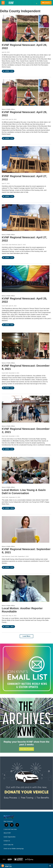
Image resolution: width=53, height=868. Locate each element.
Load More (26, 636)
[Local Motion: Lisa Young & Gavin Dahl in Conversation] (26, 470)
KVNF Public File (8, 845)
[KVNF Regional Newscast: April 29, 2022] (26, 28)
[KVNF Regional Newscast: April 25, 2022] (26, 279)
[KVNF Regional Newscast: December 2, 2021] (26, 409)
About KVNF (7, 833)
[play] (3, 866)
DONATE (47, 3)
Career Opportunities (10, 837)
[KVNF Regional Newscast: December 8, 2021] (26, 346)
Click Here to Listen (27, 749)
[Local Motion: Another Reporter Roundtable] (26, 589)
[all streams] (51, 866)
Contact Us (7, 841)
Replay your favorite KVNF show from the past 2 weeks (26, 743)
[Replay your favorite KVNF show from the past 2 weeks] (26, 718)
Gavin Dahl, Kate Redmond (10, 245)
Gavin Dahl (5, 119)
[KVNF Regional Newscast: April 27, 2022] (26, 160)
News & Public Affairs (8, 109)
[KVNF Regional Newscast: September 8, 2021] (26, 529)
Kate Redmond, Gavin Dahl (10, 556)
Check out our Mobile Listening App (14, 849)
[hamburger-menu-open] (3, 3)
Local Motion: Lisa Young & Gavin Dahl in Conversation (24, 492)
